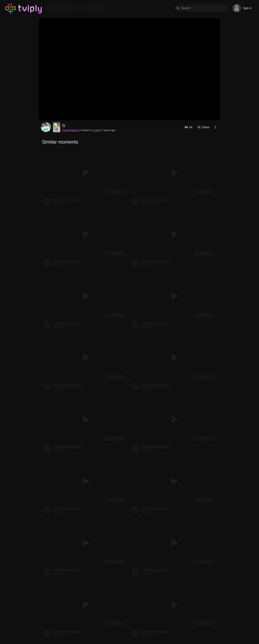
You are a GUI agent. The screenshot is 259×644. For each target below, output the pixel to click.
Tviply (11, 8)
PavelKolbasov (46, 127)
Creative (96, 130)
